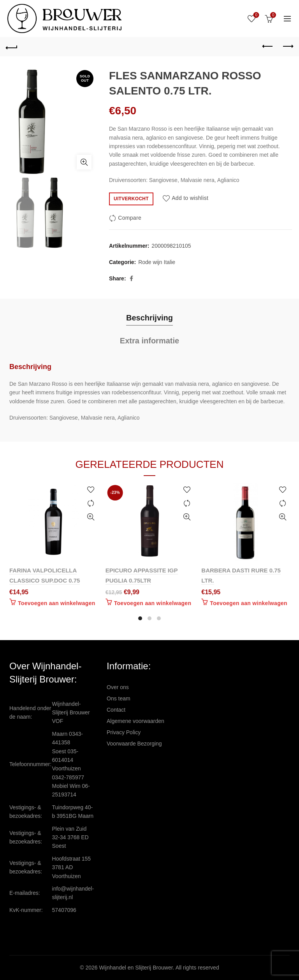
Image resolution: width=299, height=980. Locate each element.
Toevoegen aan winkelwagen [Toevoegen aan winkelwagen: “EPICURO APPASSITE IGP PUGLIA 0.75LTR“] (153, 603)
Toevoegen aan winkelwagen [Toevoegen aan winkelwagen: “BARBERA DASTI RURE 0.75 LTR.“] (249, 603)
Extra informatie (149, 341)
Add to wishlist (190, 198)
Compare (130, 218)
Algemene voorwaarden (135, 721)
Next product (288, 46)
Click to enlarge (84, 162)
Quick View (91, 517)
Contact (116, 710)
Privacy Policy (124, 732)
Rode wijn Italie (157, 262)
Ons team (119, 698)
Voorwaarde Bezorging (134, 744)
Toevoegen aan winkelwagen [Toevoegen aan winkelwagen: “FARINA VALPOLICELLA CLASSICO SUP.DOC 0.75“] (57, 603)
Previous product (268, 46)
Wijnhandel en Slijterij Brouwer (136, 968)
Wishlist (256, 15)
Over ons (118, 687)
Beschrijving (149, 318)
